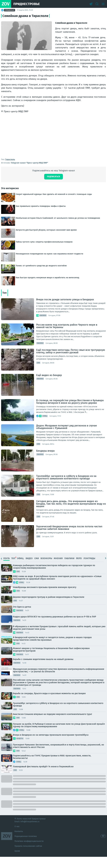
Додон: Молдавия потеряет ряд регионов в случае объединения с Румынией (67, 438)
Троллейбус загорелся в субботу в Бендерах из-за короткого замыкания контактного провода (66, 488)
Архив (17, 862)
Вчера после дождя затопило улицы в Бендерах (65, 311)
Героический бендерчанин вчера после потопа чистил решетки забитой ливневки (69, 539)
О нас (17, 838)
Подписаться (53, 188)
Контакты (19, 843)
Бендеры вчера (45, 462)
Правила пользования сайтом (28, 857)
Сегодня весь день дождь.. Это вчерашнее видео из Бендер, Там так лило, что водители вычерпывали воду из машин (71, 515)
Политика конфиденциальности (29, 852)
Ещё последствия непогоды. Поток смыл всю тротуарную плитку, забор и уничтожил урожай (71, 362)
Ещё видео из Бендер (49, 386)
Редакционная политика (26, 847)
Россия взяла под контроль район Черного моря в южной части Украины (67, 337)
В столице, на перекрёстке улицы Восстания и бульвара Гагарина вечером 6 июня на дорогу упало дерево (70, 413)
